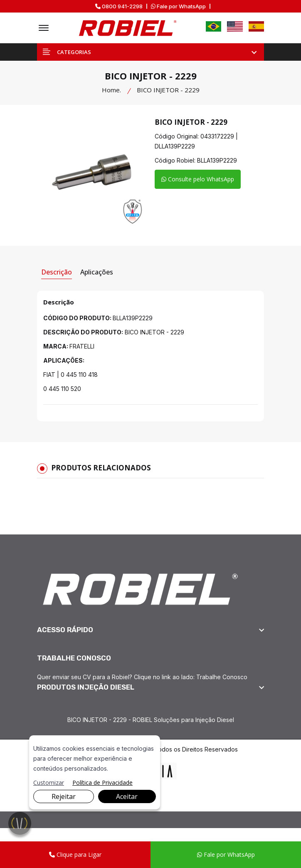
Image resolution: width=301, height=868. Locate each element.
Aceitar (127, 796)
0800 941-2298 (119, 6)
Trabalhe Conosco (222, 677)
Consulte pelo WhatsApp (198, 179)
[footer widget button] (150, 630)
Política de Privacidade (102, 783)
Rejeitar (64, 796)
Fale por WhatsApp (178, 6)
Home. (111, 90)
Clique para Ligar (75, 854)
